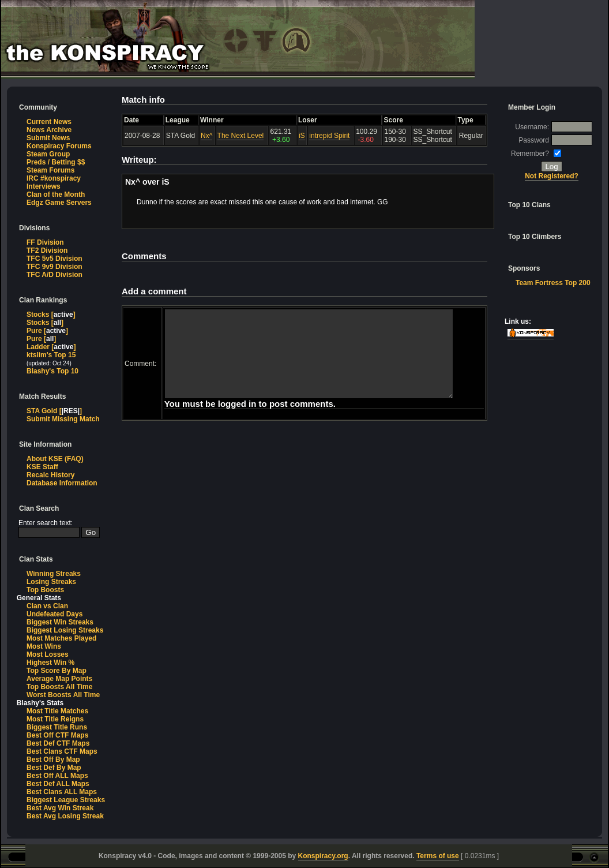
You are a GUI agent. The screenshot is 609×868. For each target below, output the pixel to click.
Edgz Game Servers (59, 203)
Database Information (62, 483)
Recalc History (50, 475)
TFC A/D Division (54, 275)
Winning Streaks (54, 574)
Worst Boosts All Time (63, 695)
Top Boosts (45, 590)
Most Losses (48, 654)
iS (302, 136)
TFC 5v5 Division (54, 259)
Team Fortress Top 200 (553, 283)
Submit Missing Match (63, 419)
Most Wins (44, 646)
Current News (49, 122)
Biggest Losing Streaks (65, 630)
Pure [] (47, 331)
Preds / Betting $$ (56, 162)
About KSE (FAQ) (55, 459)
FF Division (45, 242)
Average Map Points (59, 679)
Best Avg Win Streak (60, 808)
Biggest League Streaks (66, 800)
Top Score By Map (57, 671)
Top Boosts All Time (59, 687)
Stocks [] (51, 315)
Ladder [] (51, 347)
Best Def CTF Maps (58, 743)
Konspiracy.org (323, 856)
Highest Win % (50, 663)
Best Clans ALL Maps (62, 792)
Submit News (48, 138)
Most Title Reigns (55, 719)
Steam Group (48, 154)
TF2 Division (47, 250)
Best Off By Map (53, 759)
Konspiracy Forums (59, 146)
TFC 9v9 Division (54, 267)
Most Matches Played (61, 638)
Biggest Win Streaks (60, 622)
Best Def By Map (54, 768)
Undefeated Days (54, 614)
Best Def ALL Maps (58, 784)
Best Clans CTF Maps (62, 751)
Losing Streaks (51, 582)
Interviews (44, 186)
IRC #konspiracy (54, 178)
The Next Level (241, 136)
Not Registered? (552, 176)
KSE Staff (42, 467)
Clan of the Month (56, 194)
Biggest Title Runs (57, 727)
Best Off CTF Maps (57, 735)
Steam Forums (50, 170)
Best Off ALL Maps (57, 776)
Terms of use (438, 856)
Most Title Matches (57, 711)
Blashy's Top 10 (52, 371)
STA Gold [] (54, 411)
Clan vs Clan (47, 606)
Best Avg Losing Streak (65, 816)
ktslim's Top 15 (51, 355)
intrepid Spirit (330, 136)
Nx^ (206, 136)
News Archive (49, 130)
